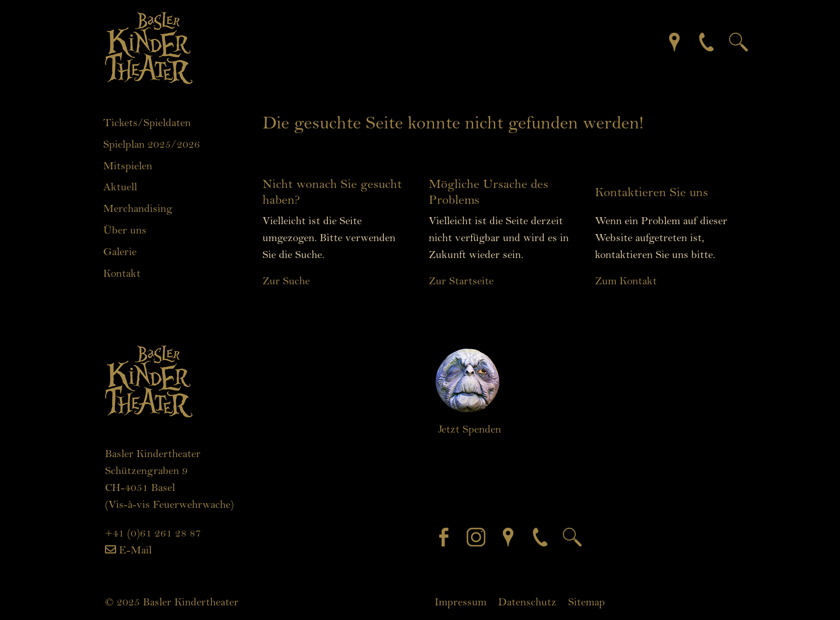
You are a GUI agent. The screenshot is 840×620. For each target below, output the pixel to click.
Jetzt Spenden (470, 429)
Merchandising (138, 208)
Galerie (120, 252)
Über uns (125, 230)
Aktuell (120, 187)
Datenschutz (527, 602)
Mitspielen (128, 166)
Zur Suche (286, 281)
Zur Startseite (461, 281)
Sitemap (587, 602)
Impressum (461, 602)
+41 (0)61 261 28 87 (153, 533)
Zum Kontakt (626, 281)
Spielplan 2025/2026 (152, 144)
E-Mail (135, 550)
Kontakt (122, 273)
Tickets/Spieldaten (147, 123)
